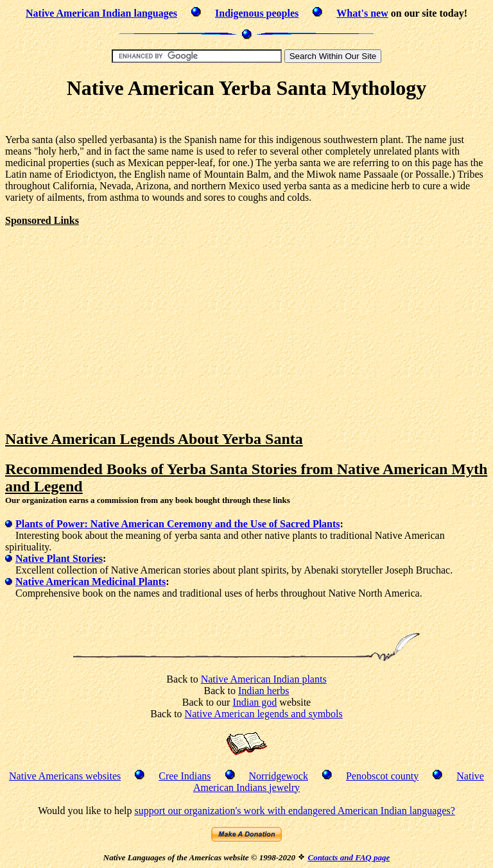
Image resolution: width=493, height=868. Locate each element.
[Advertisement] (246, 119)
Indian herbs (264, 691)
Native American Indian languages (101, 13)
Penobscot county (382, 776)
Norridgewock (279, 776)
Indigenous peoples (257, 13)
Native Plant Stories (59, 558)
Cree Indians (185, 776)
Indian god (255, 702)
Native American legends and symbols (264, 714)
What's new (362, 13)
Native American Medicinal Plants (91, 582)
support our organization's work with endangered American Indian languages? (294, 811)
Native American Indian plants (264, 679)
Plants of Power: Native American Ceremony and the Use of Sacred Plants (178, 524)
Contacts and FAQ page (349, 857)
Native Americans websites (65, 776)
